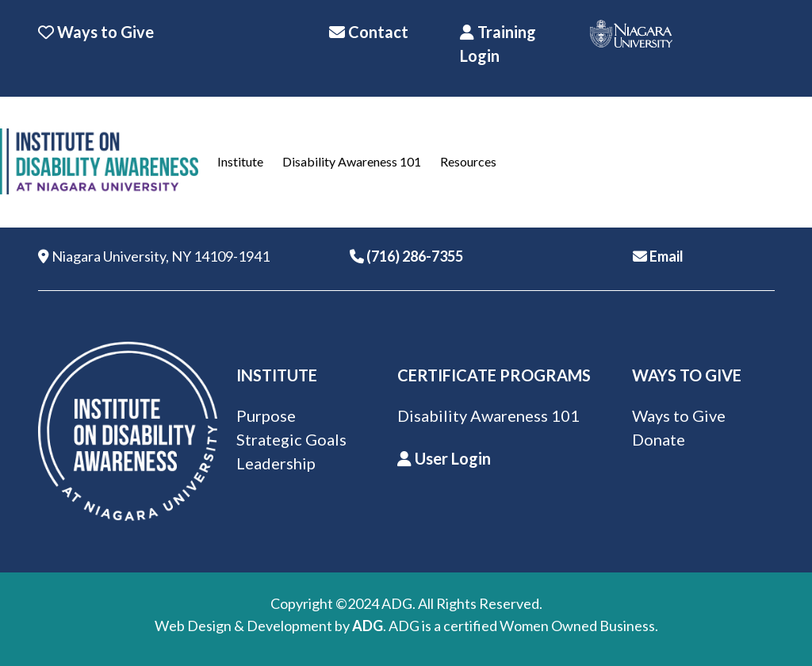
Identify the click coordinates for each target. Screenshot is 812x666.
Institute (240, 161)
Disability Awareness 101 (352, 161)
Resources (468, 161)
